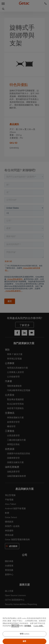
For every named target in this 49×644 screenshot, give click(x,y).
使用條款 (28, 634)
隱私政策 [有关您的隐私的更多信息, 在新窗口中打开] (15, 634)
